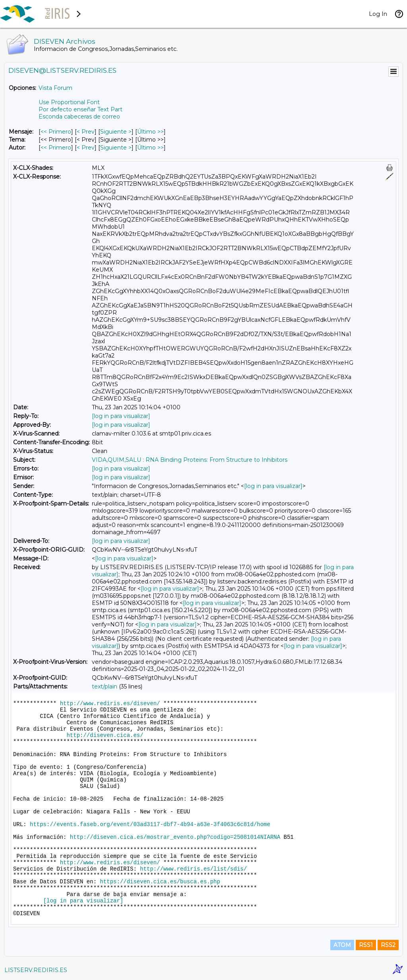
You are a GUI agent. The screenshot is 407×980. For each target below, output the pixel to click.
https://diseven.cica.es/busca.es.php (160, 882)
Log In (378, 14)
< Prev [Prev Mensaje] (86, 132)
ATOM (342, 945)
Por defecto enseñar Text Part (80, 109)
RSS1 (366, 945)
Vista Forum (55, 88)
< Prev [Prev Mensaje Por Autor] (86, 148)
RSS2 (388, 945)
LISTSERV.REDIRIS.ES (36, 970)
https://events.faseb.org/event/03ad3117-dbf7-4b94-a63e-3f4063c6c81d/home (150, 824)
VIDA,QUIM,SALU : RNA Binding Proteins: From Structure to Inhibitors (190, 460)
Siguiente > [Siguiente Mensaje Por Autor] (116, 148)
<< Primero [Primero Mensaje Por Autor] (56, 148)
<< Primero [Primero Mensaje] (56, 132)
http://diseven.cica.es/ (105, 735)
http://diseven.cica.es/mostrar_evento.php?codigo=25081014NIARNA (175, 837)
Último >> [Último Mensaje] (150, 132)
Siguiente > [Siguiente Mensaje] (116, 132)
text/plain (105, 686)
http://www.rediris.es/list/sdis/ (193, 869)
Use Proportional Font (69, 102)
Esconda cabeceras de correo (79, 117)
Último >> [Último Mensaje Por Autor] (150, 148)
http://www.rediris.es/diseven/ (110, 704)
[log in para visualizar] (121, 416)
